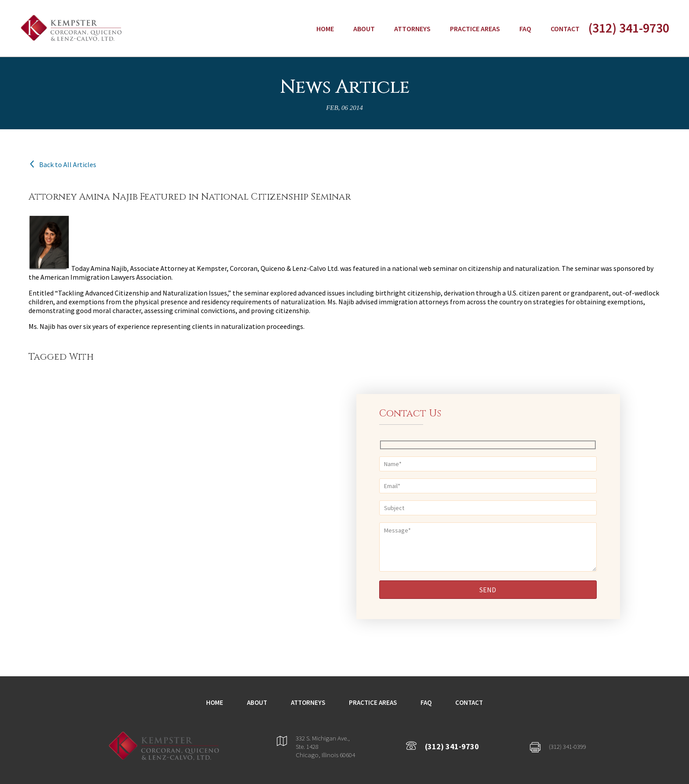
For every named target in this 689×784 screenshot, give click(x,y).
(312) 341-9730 (629, 28)
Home (325, 29)
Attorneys (412, 29)
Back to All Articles (62, 164)
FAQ (525, 29)
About (364, 29)
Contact (565, 29)
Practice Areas (475, 29)
